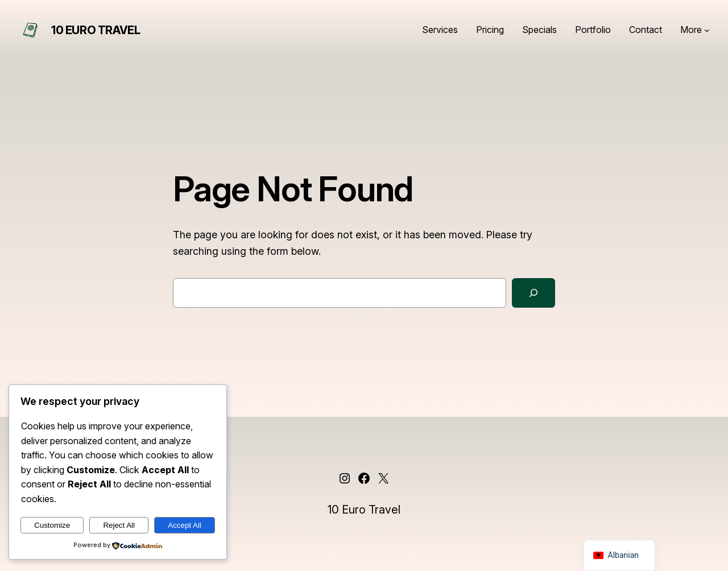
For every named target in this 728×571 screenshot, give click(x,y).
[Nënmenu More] (707, 30)
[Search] (533, 293)
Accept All (185, 525)
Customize (52, 525)
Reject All (119, 525)
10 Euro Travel (96, 30)
